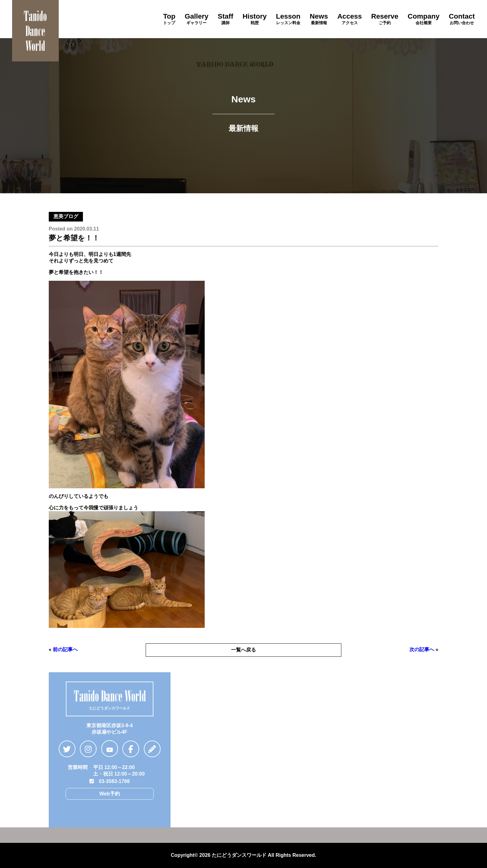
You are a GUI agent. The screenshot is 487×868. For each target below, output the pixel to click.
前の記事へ (65, 649)
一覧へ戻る (243, 650)
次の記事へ (422, 649)
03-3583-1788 (110, 781)
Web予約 (109, 794)
